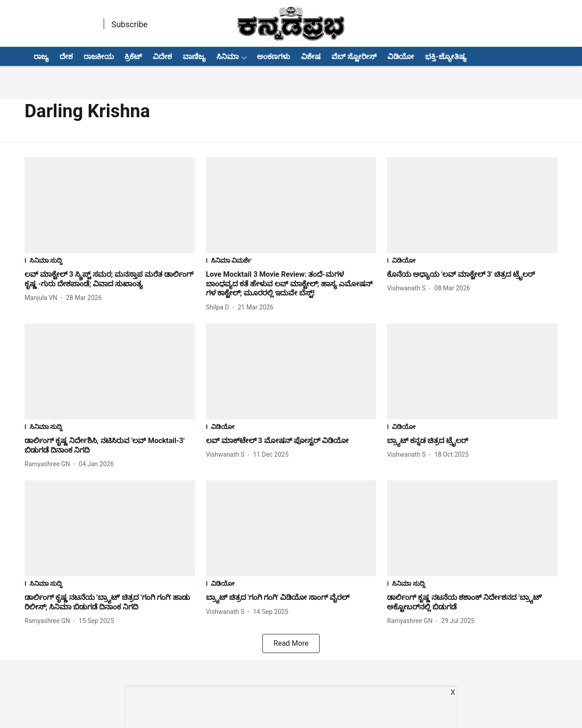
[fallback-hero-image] (110, 205)
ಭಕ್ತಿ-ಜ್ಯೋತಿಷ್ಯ (446, 57)
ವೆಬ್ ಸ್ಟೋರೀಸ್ (354, 57)
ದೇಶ (66, 57)
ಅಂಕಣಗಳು (273, 57)
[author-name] (43, 298)
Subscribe (130, 24)
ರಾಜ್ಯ (41, 57)
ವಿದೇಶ (162, 57)
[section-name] (110, 262)
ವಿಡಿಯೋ (401, 57)
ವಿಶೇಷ (311, 57)
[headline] (110, 279)
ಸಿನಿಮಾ (228, 57)
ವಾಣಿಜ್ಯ (194, 57)
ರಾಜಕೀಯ (99, 57)
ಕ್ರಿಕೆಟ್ (133, 57)
